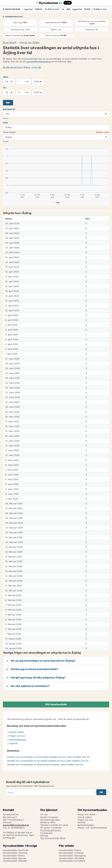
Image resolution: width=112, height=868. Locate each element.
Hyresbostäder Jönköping (72, 858)
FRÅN (5, 77)
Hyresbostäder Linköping (71, 853)
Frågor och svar (85, 820)
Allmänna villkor (48, 822)
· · (41, 9)
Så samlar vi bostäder (51, 828)
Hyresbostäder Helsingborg (72, 856)
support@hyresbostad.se (38, 61)
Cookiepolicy (47, 833)
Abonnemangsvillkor (50, 820)
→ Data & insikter (15, 732)
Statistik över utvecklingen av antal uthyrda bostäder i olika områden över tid (45, 764)
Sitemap (44, 836)
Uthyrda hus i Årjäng (29, 42)
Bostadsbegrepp (86, 825)
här (87, 719)
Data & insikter (85, 817)
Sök (8, 103)
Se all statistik (10, 42)
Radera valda (103, 132)
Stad (5, 123)
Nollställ (6, 118)
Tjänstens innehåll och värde (54, 825)
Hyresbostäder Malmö (14, 856)
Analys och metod (86, 814)
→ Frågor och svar (16, 736)
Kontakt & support (49, 817)
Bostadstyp (9, 109)
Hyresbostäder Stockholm (16, 850)
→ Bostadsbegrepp (16, 740)
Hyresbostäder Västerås (15, 861)
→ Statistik (12, 743)
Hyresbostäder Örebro (70, 850)
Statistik (82, 822)
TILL (5, 88)
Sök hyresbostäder (56, 704)
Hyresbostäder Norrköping (72, 861)
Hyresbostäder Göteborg (15, 853)
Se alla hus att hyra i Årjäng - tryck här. (22, 67)
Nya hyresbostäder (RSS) (53, 838)
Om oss (44, 814)
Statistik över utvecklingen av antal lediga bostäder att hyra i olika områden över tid (48, 757)
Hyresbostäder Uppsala (15, 858)
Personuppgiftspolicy (51, 830)
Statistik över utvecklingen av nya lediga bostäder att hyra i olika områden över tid (48, 761)
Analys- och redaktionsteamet (92, 828)
